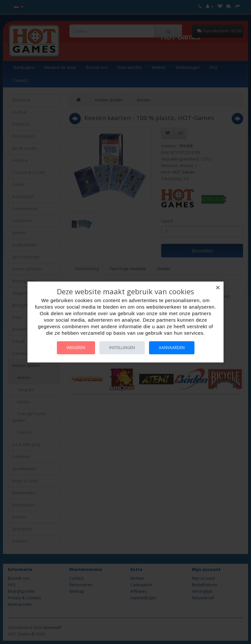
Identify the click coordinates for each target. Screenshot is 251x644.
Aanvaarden (172, 348)
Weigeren (76, 348)
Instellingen (122, 348)
